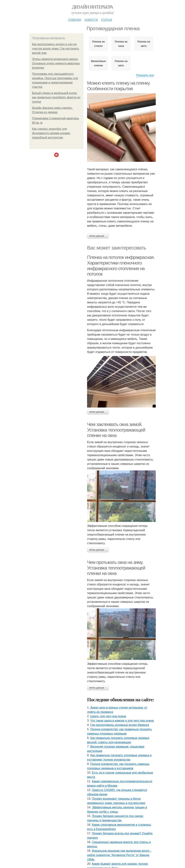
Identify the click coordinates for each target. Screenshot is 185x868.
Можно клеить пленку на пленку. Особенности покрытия (119, 86)
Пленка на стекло (98, 44)
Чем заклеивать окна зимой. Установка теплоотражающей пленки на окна (116, 430)
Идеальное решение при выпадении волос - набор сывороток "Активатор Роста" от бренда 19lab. (119, 855)
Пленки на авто (121, 63)
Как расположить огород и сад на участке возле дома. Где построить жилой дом (56, 49)
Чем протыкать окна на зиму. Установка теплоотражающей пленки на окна (116, 568)
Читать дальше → (98, 236)
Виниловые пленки (98, 63)
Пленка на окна (121, 44)
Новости (91, 19)
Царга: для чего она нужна (108, 716)
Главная (75, 19)
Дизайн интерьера (92, 7)
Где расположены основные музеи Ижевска (120, 725)
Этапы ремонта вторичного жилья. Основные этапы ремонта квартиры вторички (56, 63)
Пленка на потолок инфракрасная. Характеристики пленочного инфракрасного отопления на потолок (121, 266)
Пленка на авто (144, 44)
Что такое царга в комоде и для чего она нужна (122, 721)
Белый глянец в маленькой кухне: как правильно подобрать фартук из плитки (56, 97)
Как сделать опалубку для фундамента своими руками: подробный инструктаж (51, 133)
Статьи (106, 19)
